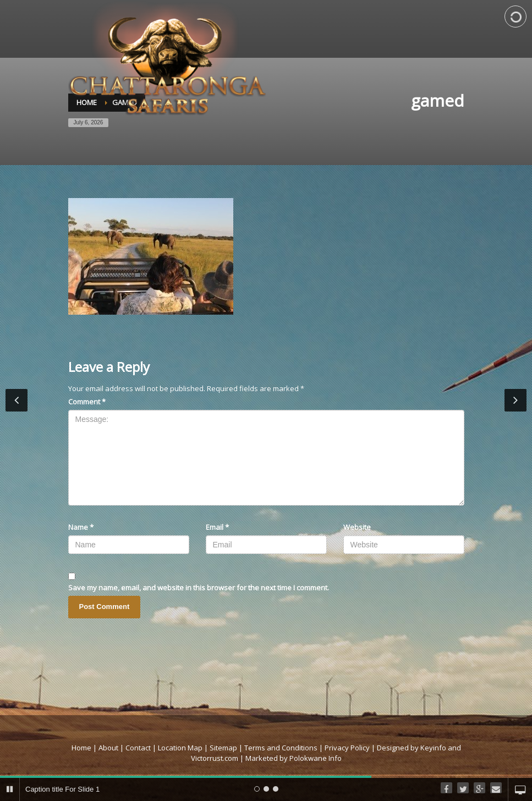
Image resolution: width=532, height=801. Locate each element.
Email (217, 527)
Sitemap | (227, 748)
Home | (85, 748)
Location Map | (184, 748)
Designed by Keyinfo (412, 748)
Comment (87, 402)
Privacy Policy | (351, 748)
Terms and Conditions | (284, 748)
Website (357, 527)
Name (81, 527)
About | (111, 748)
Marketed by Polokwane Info (294, 758)
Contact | (142, 748)
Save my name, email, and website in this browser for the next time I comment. (199, 588)
